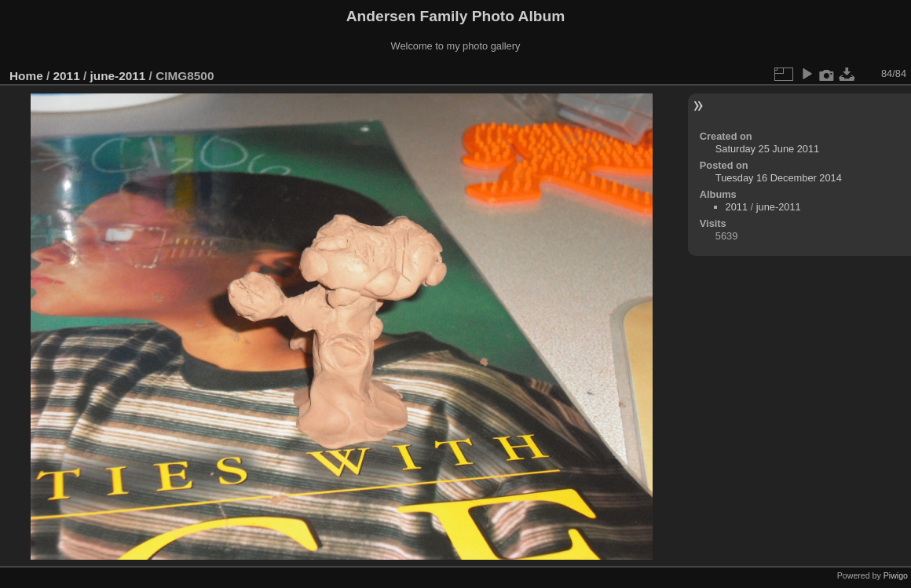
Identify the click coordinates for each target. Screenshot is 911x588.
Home (26, 76)
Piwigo (896, 575)
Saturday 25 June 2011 (767, 149)
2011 (67, 76)
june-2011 (117, 76)
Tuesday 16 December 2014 (779, 178)
